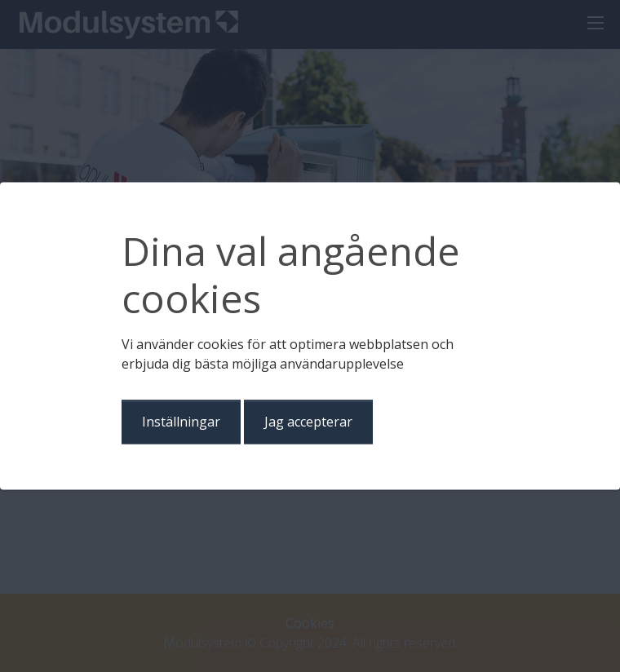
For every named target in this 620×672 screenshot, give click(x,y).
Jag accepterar (308, 422)
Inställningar (181, 422)
